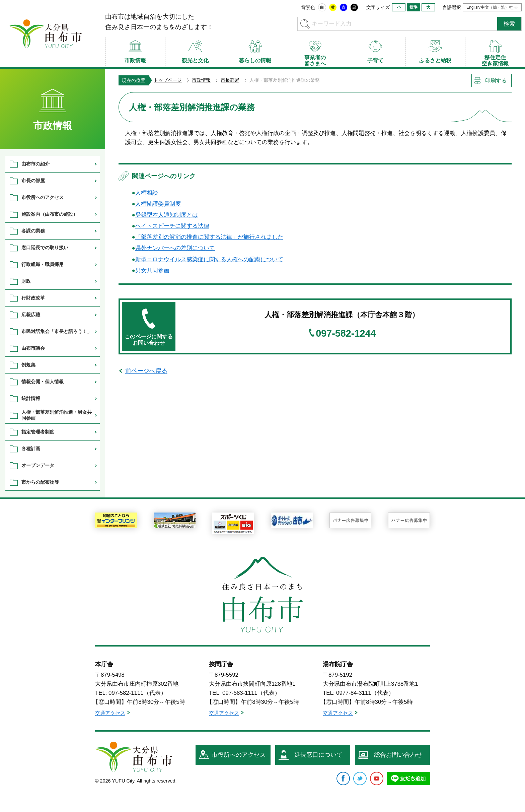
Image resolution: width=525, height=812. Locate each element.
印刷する (496, 81)
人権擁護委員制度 (158, 204)
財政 (26, 281)
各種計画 (31, 449)
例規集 (28, 365)
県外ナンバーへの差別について (175, 248)
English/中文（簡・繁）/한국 (492, 7)
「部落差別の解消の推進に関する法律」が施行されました (209, 237)
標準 (414, 7)
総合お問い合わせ (398, 755)
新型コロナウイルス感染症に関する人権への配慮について (209, 259)
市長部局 (230, 80)
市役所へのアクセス (43, 197)
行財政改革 (33, 298)
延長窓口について (318, 755)
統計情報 (31, 398)
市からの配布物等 (40, 482)
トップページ (168, 80)
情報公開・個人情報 (43, 382)
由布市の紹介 (35, 164)
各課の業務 (33, 231)
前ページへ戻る (146, 371)
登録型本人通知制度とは (167, 215)
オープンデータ (38, 465)
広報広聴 (31, 315)
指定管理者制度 (38, 432)
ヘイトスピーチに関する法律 (172, 226)
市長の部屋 (33, 181)
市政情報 (201, 80)
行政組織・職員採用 (43, 264)
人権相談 (147, 193)
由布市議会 (33, 348)
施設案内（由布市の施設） (50, 214)
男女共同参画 (152, 270)
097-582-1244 (346, 333)
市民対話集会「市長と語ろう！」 (57, 331)
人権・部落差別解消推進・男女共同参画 (57, 415)
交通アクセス (110, 713)
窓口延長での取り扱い (45, 248)
